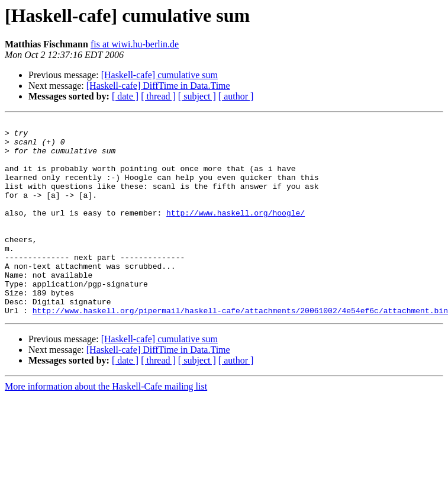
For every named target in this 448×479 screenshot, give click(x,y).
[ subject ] (197, 96)
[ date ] (125, 96)
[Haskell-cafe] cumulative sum (159, 75)
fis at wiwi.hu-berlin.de (135, 44)
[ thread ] (158, 96)
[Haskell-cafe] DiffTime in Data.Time (158, 86)
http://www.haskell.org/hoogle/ (236, 232)
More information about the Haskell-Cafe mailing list (106, 425)
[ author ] (236, 96)
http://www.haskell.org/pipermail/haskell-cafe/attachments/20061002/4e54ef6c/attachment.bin (240, 349)
